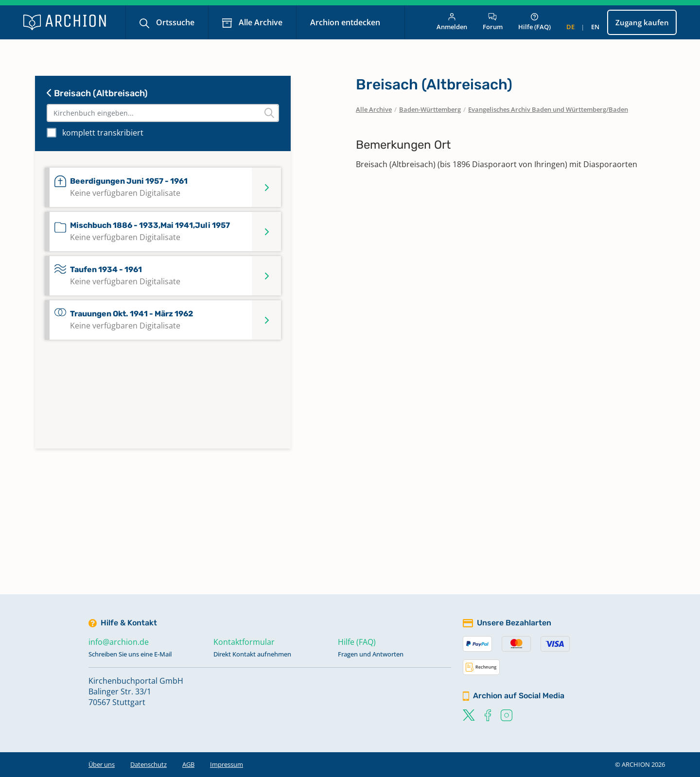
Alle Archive (260, 22)
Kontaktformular (244, 642)
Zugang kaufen (642, 22)
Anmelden (452, 22)
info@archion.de (119, 642)
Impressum (227, 764)
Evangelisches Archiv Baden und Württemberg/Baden (548, 109)
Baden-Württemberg (430, 109)
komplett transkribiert (103, 133)
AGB (188, 764)
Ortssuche (174, 22)
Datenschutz (149, 764)
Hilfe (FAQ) (534, 22)
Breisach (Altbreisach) (97, 93)
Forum (493, 22)
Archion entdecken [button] (346, 22)
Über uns (102, 764)
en (595, 27)
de (570, 27)
